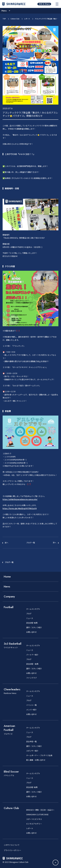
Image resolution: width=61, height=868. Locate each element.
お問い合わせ (31, 632)
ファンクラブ (31, 678)
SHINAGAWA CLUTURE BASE (37, 814)
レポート (27, 19)
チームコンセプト (33, 609)
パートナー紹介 (32, 655)
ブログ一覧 (9, 562)
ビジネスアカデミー (34, 824)
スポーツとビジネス (34, 819)
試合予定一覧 (31, 742)
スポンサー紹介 (32, 751)
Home (7, 577)
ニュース (30, 618)
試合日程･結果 (32, 623)
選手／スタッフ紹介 (34, 627)
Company (9, 597)
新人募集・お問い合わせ (36, 760)
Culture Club (15, 19)
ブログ (29, 614)
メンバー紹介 (31, 710)
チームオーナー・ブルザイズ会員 (39, 755)
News (7, 587)
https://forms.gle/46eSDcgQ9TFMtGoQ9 (20, 508)
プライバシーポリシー (12, 850)
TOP (4, 19)
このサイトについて (12, 845)
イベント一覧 (31, 705)
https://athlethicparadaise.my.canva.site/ (20, 499)
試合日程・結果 (32, 664)
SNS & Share (44, 4)
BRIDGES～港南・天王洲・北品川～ (40, 810)
